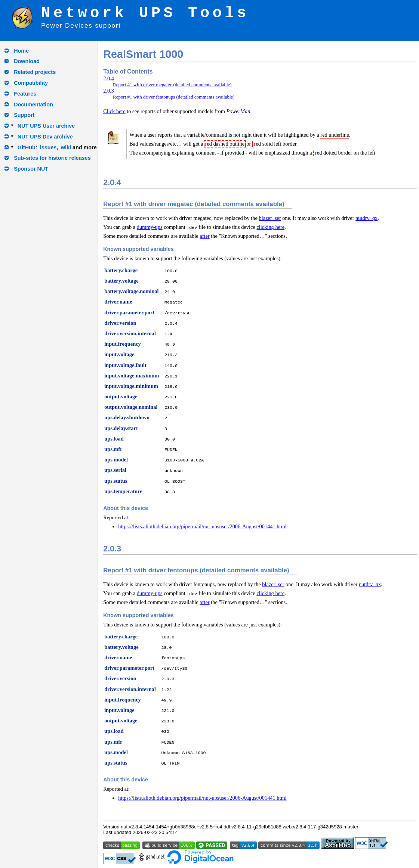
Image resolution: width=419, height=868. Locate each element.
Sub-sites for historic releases (52, 158)
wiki (66, 147)
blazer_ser (270, 218)
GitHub (27, 147)
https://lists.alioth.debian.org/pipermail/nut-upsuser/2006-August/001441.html (202, 526)
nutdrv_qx (366, 218)
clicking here (270, 227)
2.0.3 (109, 91)
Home (21, 51)
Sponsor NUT (31, 169)
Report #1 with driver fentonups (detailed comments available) (174, 97)
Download (27, 61)
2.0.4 (109, 78)
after (204, 236)
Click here (114, 111)
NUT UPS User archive (46, 126)
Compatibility (31, 83)
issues (48, 147)
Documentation (33, 105)
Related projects (35, 72)
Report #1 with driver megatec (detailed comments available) (172, 85)
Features (25, 94)
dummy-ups (150, 227)
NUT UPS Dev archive (45, 137)
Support (24, 115)
